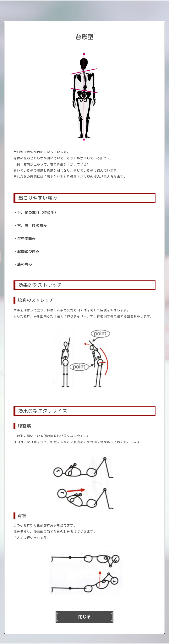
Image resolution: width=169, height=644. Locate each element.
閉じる (85, 617)
